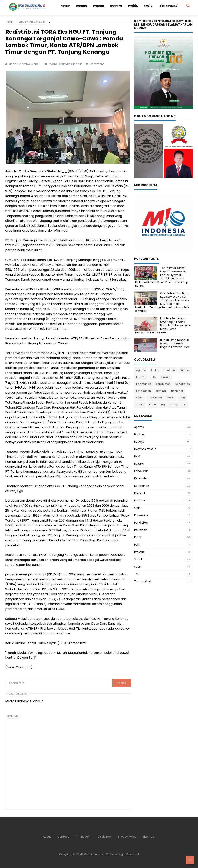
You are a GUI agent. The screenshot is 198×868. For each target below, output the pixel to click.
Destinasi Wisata (145, 449)
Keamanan (144, 384)
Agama (141, 370)
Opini (140, 398)
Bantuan (169, 370)
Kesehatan (183, 384)
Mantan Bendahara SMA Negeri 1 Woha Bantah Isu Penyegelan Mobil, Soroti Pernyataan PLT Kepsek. (163, 325)
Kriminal (161, 391)
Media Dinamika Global (99, 854)
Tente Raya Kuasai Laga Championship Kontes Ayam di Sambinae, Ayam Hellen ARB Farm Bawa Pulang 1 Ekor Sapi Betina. (162, 277)
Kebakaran (163, 384)
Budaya (185, 370)
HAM (154, 377)
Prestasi (139, 552)
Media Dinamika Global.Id (66, 64)
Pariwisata (155, 398)
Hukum (166, 377)
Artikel (155, 370)
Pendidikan (141, 523)
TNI (163, 405)
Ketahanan (144, 391)
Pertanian (141, 530)
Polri (182, 398)
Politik (171, 398)
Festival (141, 377)
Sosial (140, 405)
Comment (97, 64)
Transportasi (178, 405)
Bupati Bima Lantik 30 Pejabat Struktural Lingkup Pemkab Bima (175, 344)
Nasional (177, 391)
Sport (153, 405)
